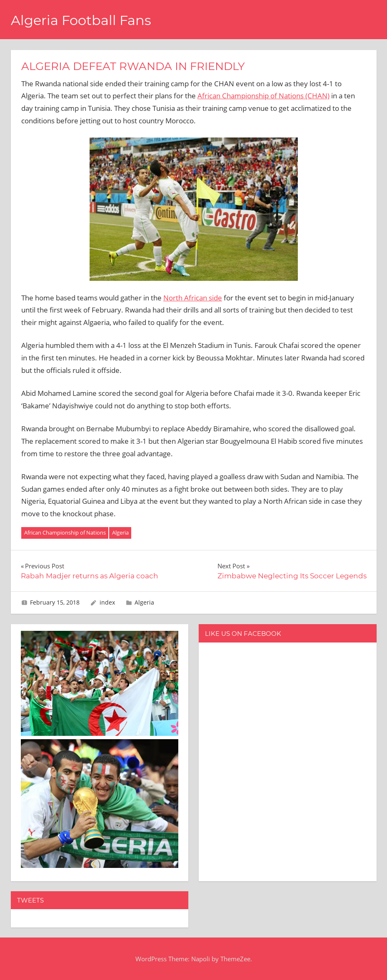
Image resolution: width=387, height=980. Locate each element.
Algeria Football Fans (81, 20)
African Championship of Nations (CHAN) (263, 96)
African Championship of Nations (65, 532)
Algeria (120, 532)
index (107, 602)
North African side (193, 298)
